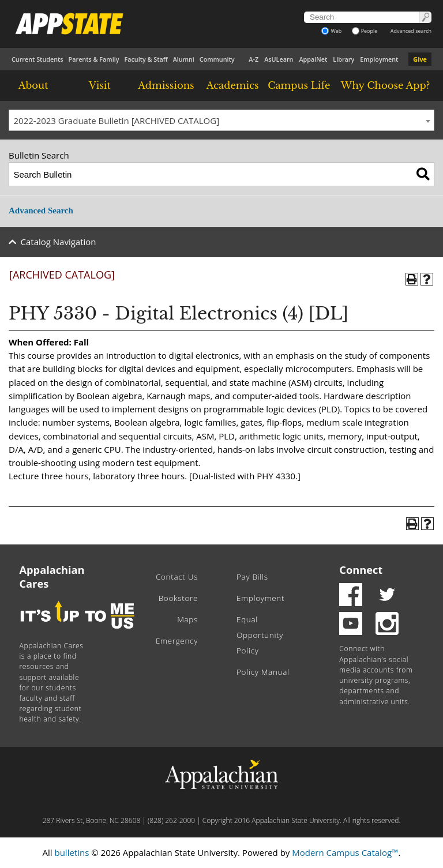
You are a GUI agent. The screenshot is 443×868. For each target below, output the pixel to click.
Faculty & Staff (146, 59)
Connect (361, 570)
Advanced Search (41, 211)
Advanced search (411, 31)
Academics (233, 85)
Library (343, 59)
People (365, 31)
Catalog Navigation (59, 242)
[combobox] (221, 121)
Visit (100, 85)
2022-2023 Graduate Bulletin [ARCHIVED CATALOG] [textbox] (117, 121)
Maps (187, 619)
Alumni (184, 59)
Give (420, 59)
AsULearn (279, 59)
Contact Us (177, 577)
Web (331, 31)
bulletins (72, 852)
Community (217, 59)
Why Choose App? (385, 85)
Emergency (177, 641)
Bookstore (178, 598)
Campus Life (299, 85)
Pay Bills (252, 577)
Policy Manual (263, 672)
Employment (379, 59)
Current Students (37, 59)
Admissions (166, 85)
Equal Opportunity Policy (260, 635)
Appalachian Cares (52, 577)
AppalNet (313, 59)
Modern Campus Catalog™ (345, 852)
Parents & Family (94, 59)
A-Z (254, 59)
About (33, 85)
